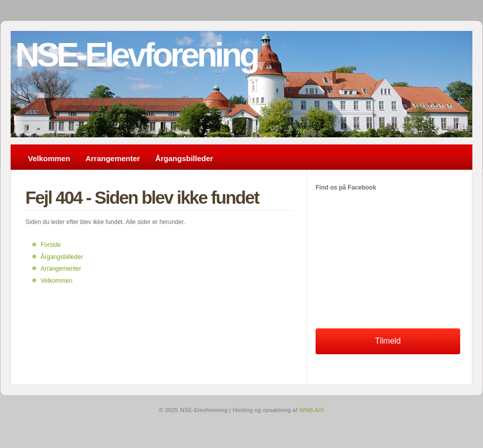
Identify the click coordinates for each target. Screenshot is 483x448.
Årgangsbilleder (184, 158)
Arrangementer (113, 158)
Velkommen (49, 158)
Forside (51, 245)
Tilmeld (388, 341)
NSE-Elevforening (136, 55)
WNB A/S (312, 410)
